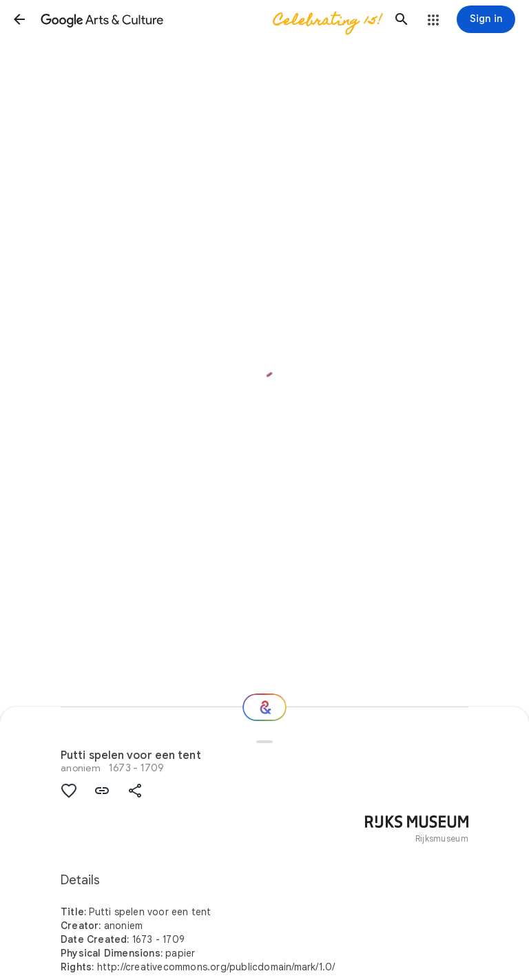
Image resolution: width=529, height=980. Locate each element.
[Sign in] (486, 19)
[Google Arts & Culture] (210, 19)
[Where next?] (264, 707)
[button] (19, 19)
